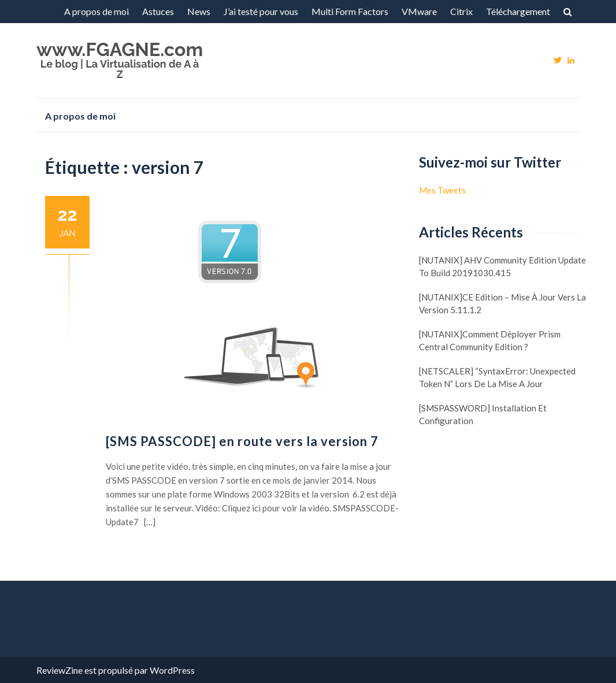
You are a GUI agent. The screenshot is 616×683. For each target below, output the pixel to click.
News (199, 11)
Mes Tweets (442, 190)
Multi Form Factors (350, 11)
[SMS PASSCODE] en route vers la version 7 (242, 441)
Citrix (461, 11)
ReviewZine (60, 670)
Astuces (158, 11)
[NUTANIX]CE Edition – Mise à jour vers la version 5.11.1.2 (502, 303)
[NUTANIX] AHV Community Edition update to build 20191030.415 (502, 266)
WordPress (172, 670)
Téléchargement (518, 11)
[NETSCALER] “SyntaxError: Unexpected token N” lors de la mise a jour (497, 377)
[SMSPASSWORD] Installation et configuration (483, 414)
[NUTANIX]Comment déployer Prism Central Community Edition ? (490, 340)
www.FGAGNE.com (120, 49)
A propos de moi (97, 11)
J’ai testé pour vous (261, 11)
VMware (419, 11)
